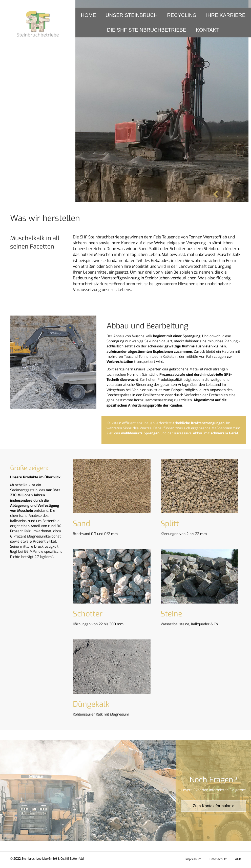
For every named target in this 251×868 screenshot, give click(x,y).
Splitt (170, 524)
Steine (171, 614)
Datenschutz (218, 859)
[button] (216, 194)
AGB (238, 859)
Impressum (193, 859)
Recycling (182, 15)
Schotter (88, 614)
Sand (81, 524)
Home (89, 15)
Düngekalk (91, 704)
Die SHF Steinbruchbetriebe (147, 30)
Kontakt (208, 30)
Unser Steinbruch (132, 15)
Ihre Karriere (226, 15)
